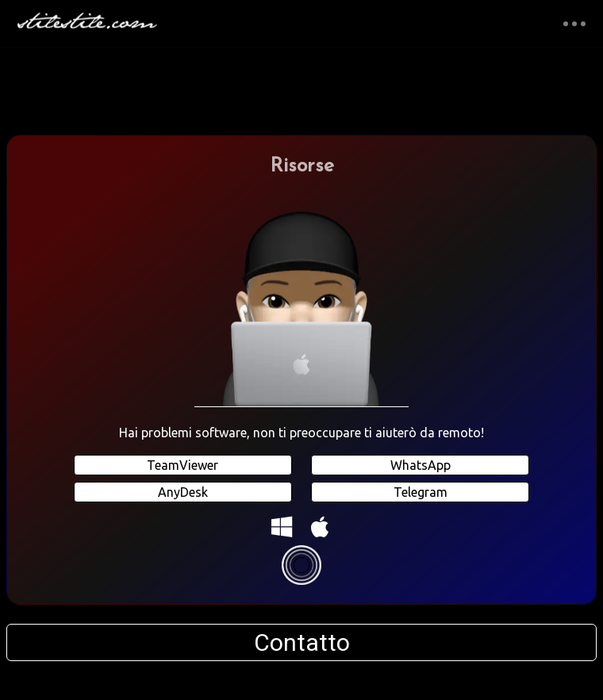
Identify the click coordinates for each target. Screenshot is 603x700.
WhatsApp (421, 465)
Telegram (421, 492)
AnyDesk (183, 492)
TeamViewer (182, 465)
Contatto (302, 642)
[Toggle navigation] (574, 23)
